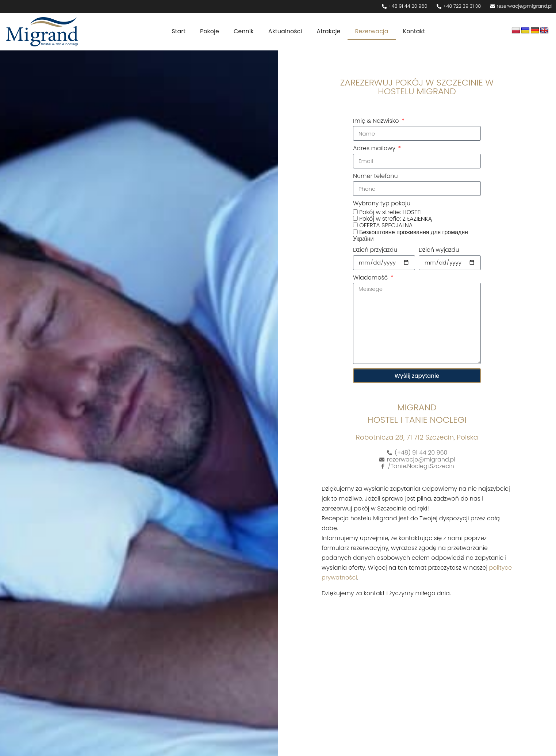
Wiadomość (371, 278)
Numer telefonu (375, 176)
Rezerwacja (371, 31)
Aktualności (285, 31)
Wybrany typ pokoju (382, 204)
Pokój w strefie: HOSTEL (391, 212)
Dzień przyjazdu (375, 250)
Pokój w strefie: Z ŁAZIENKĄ (396, 219)
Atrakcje (328, 31)
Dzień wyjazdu (439, 250)
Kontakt (414, 31)
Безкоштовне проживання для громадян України (411, 235)
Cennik (244, 31)
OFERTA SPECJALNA (386, 225)
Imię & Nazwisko (377, 121)
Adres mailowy (375, 149)
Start (179, 31)
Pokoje (210, 31)
